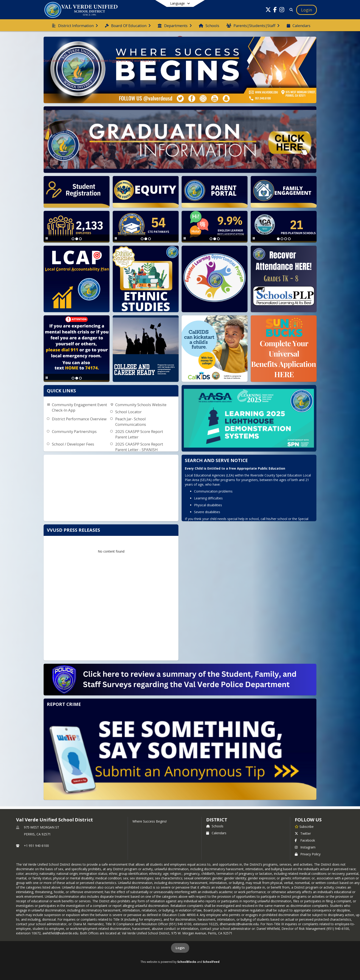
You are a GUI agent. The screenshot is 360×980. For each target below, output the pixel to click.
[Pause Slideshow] (47, 238)
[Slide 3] (80, 239)
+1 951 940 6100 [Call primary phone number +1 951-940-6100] (36, 846)
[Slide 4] (289, 239)
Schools (215, 826)
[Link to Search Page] (290, 10)
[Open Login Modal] (307, 10)
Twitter (303, 833)
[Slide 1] (73, 239)
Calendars (216, 833)
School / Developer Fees (73, 444)
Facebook (305, 840)
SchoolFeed (211, 962)
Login (180, 948)
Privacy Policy (308, 854)
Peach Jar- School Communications (131, 422)
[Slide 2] (77, 239)
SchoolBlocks (187, 962)
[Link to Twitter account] (268, 10)
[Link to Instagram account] (282, 10)
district (217, 820)
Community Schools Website (141, 405)
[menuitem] (75, 25)
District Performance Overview (79, 419)
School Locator (128, 412)
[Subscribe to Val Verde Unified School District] (304, 826)
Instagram (305, 847)
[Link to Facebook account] (275, 10)
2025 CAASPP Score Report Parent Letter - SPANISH (139, 447)
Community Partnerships (74, 431)
